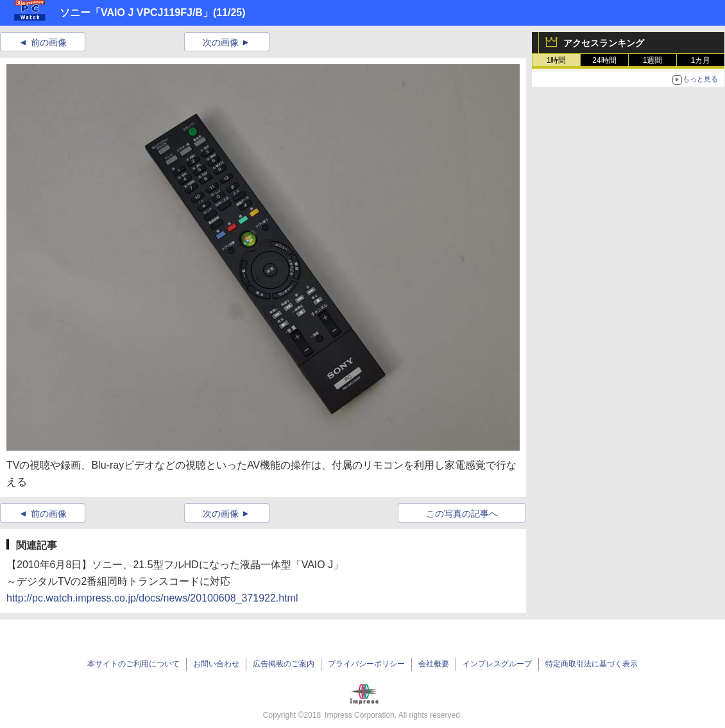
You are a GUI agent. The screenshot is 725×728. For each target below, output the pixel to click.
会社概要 (434, 664)
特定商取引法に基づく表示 (592, 664)
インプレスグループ (497, 664)
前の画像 (49, 42)
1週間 (653, 60)
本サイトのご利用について (133, 664)
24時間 (604, 60)
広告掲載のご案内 (284, 664)
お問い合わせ (216, 664)
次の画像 (221, 42)
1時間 (557, 60)
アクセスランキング (604, 43)
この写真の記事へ (462, 514)
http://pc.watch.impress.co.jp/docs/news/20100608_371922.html (152, 598)
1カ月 (701, 60)
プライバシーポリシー (366, 664)
